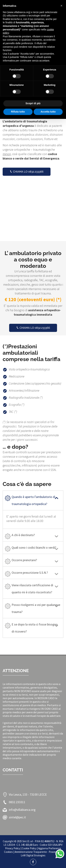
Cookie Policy (29, 848)
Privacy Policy (13, 848)
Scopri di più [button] (33, 103)
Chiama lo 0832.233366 (27, 172)
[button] (61, 6)
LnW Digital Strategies (33, 855)
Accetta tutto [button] (48, 112)
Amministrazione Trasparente (31, 852)
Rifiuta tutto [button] (18, 112)
